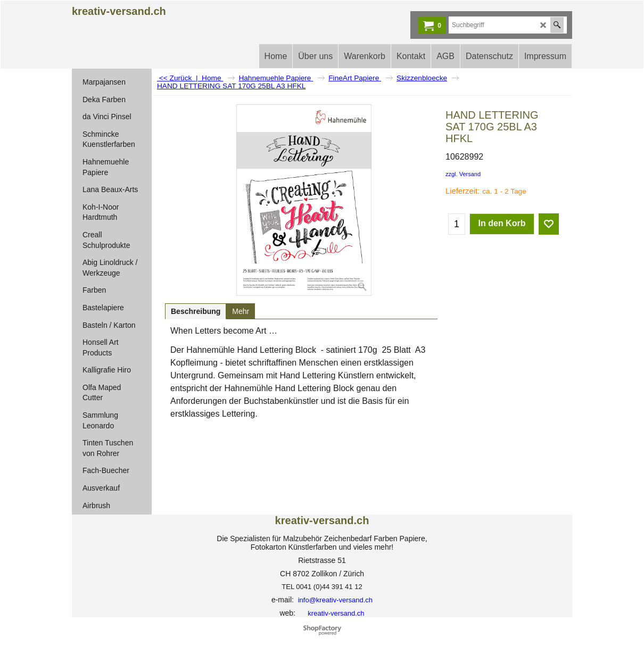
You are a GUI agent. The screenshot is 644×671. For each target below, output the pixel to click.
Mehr (241, 311)
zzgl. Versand (463, 174)
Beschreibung (196, 311)
